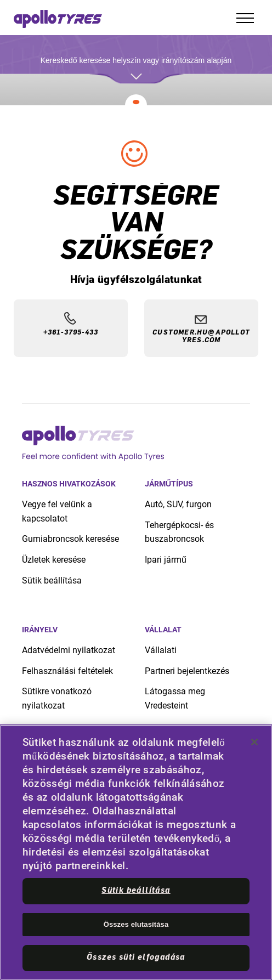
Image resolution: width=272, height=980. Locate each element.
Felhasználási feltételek (67, 671)
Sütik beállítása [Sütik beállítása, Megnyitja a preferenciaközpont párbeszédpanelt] (136, 891)
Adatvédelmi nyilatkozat (69, 650)
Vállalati (161, 650)
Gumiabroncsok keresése (70, 539)
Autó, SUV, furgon (178, 504)
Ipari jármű (166, 560)
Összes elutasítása (136, 924)
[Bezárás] (254, 742)
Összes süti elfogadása (136, 958)
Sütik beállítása (52, 580)
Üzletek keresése (54, 560)
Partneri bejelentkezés (187, 671)
